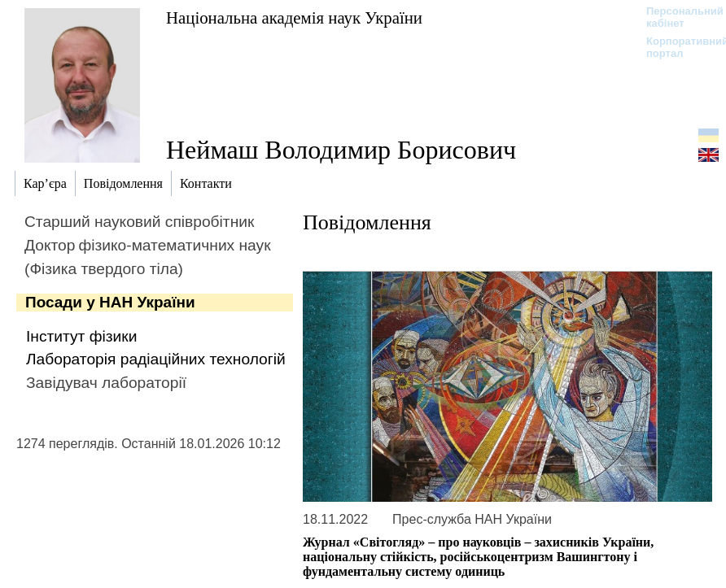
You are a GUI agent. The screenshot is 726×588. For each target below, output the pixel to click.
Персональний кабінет (677, 17)
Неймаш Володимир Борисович (341, 150)
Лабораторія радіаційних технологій (156, 359)
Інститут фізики (81, 336)
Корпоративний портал (677, 47)
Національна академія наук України (294, 17)
